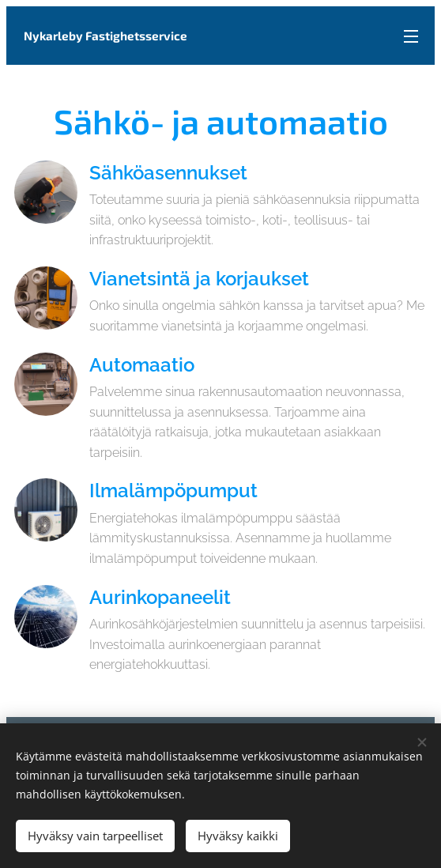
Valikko (411, 36)
